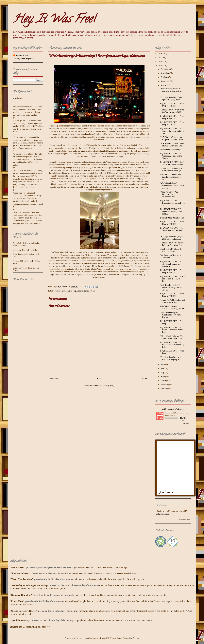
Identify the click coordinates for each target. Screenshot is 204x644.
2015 (161, 66)
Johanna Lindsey (163, 514)
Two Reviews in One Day (170, 150)
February (164, 385)
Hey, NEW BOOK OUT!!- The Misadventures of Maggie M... (171, 264)
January (164, 389)
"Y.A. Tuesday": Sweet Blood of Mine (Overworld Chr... (172, 145)
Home (100, 379)
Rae (166, 413)
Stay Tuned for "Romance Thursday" (170, 256)
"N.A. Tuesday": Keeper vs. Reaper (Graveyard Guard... (172, 138)
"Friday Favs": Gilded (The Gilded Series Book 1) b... (171, 170)
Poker (93, 291)
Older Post (144, 379)
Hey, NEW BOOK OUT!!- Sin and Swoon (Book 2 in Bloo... (172, 279)
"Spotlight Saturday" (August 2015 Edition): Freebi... (172, 238)
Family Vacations (61, 291)
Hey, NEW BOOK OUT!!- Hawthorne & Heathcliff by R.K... (172, 345)
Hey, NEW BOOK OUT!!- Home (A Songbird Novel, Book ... (172, 330)
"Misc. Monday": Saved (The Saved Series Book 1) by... (172, 337)
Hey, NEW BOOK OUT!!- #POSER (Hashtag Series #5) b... (171, 212)
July (162, 365)
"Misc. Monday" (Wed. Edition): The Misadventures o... (169, 194)
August (164, 85)
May (163, 373)
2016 (161, 62)
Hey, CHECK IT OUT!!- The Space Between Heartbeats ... (172, 230)
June (163, 369)
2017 (161, 58)
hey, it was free (22, 55)
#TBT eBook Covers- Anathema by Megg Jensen (172, 308)
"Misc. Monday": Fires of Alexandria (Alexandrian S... (171, 91)
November (165, 73)
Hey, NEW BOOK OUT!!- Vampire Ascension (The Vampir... (171, 156)
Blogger (136, 638)
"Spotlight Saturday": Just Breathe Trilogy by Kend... (172, 358)
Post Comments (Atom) (105, 386)
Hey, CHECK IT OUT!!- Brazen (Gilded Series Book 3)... (172, 203)
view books (186, 423)
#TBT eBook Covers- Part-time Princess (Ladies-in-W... (171, 177)
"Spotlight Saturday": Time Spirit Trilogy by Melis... (171, 99)
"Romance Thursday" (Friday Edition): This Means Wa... (172, 244)
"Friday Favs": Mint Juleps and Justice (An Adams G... (172, 301)
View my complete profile (23, 59)
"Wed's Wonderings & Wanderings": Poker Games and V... (172, 186)
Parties (87, 291)
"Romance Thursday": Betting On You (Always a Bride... (172, 111)
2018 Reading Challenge (173, 409)
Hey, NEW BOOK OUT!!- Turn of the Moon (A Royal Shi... (172, 131)
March (163, 381)
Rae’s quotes (162, 505)
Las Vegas (73, 291)
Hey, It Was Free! (54, 20)
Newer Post (55, 379)
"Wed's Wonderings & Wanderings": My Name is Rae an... (172, 315)
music (81, 291)
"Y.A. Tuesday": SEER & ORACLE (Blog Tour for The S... (171, 287)
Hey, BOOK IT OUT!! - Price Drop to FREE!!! (172, 105)
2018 (161, 54)
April (163, 377)
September (165, 81)
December (165, 69)
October (164, 77)
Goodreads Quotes (185, 520)
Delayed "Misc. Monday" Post (172, 218)
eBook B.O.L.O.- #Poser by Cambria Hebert (171, 250)
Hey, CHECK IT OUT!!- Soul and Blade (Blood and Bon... (172, 163)
